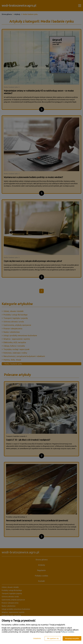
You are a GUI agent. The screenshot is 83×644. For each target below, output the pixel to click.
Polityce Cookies (67, 632)
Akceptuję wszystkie (72, 638)
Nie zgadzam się (53, 638)
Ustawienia (37, 638)
